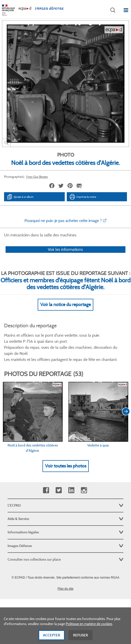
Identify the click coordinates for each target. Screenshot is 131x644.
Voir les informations (65, 249)
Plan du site (66, 589)
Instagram (84, 490)
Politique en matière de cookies (89, 632)
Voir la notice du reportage (65, 305)
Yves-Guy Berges (37, 177)
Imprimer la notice (83, 197)
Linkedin (71, 490)
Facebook (46, 490)
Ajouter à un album (20, 197)
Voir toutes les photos (66, 466)
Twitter (59, 490)
